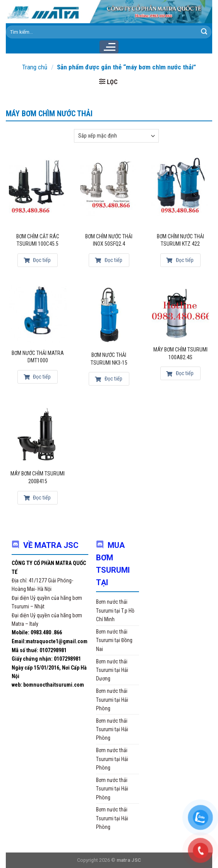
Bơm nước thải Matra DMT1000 (38, 357)
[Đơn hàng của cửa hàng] (116, 136)
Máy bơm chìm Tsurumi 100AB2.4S (180, 353)
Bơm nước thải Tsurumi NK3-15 (109, 359)
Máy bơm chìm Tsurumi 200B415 (38, 477)
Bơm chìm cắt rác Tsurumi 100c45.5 (38, 240)
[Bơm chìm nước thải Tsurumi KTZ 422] (180, 192)
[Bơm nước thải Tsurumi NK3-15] (109, 315)
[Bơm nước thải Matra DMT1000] (38, 314)
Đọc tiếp (37, 260)
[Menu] (109, 47)
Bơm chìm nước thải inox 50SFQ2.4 (109, 240)
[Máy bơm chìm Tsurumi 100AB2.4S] (180, 312)
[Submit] (204, 32)
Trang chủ (35, 67)
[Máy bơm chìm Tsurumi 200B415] (38, 434)
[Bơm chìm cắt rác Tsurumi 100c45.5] (38, 192)
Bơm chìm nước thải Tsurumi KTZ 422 (180, 240)
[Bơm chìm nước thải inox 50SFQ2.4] (109, 192)
